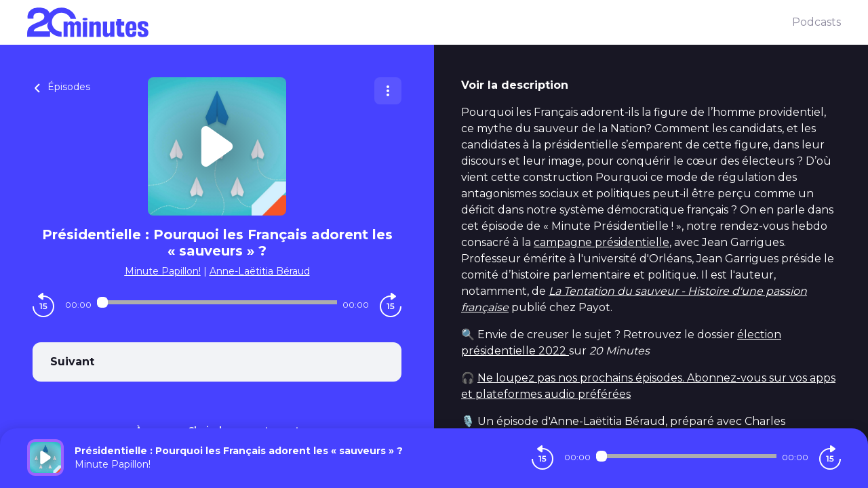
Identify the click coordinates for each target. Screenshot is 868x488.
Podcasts (816, 22)
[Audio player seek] (217, 302)
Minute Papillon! (163, 271)
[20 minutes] (410, 22)
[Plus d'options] (388, 91)
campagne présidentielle (601, 242)
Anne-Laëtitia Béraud (260, 271)
